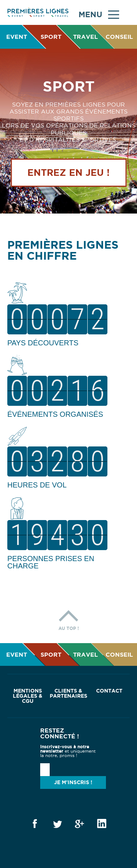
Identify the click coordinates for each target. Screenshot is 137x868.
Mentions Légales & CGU (28, 696)
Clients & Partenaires (68, 693)
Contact (109, 691)
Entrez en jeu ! (68, 173)
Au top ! (69, 618)
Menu (99, 14)
